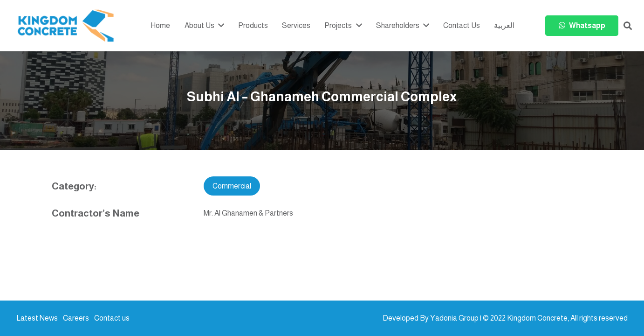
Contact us (112, 318)
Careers (76, 318)
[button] (628, 26)
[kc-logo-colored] (66, 26)
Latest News (37, 318)
